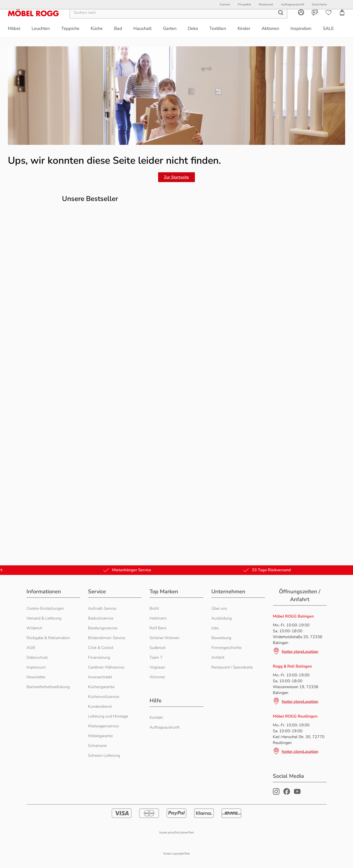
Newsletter (36, 677)
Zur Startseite (176, 177)
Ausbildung (221, 618)
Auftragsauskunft (164, 727)
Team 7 (156, 657)
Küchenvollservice (104, 697)
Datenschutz (37, 657)
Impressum (36, 667)
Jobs (215, 628)
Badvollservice (101, 618)
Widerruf (34, 628)
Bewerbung (221, 638)
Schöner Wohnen (164, 638)
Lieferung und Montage (108, 716)
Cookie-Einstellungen (45, 608)
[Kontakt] (315, 21)
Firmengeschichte (226, 648)
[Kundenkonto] (301, 21)
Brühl (154, 608)
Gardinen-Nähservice (106, 667)
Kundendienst (100, 707)
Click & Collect (101, 648)
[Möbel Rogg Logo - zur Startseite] (33, 21)
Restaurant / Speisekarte (232, 667)
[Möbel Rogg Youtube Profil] (297, 794)
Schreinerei (97, 746)
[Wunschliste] (328, 21)
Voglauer (157, 667)
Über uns (219, 608)
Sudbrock (158, 648)
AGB (31, 648)
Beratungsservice (103, 628)
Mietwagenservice (103, 726)
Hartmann (158, 618)
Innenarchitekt (100, 677)
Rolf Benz (158, 628)
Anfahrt (218, 657)
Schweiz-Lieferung (104, 756)
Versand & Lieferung (44, 618)
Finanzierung (99, 657)
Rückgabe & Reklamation (48, 638)
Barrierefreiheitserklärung (48, 687)
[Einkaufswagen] (342, 21)
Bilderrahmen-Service (107, 638)
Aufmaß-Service (102, 608)
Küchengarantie (101, 687)
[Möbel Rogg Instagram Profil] (276, 794)
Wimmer (157, 677)
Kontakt (156, 718)
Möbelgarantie (100, 736)
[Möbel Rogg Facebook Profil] (287, 794)
